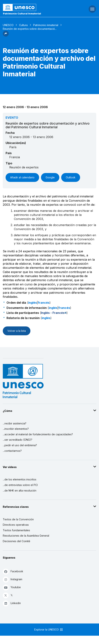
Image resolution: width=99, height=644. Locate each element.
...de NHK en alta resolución (20, 490)
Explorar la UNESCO (49, 630)
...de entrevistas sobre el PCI (20, 485)
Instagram (13, 579)
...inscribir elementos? (16, 429)
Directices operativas (16, 525)
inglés (33, 303)
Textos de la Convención (18, 519)
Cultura (23, 25)
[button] (6, 35)
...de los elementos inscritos (20, 479)
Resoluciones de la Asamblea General (26, 536)
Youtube (12, 587)
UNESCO (8, 25)
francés (44, 303)
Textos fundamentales (16, 530)
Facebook (13, 571)
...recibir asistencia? (15, 423)
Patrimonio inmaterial (46, 25)
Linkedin (12, 603)
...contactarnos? (12, 451)
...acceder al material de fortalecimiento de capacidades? (38, 434)
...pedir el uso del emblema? (20, 445)
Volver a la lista (17, 331)
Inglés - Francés (53, 313)
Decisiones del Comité (16, 541)
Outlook (71, 177)
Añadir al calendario (22, 177)
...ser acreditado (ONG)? (18, 440)
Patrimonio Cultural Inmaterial (22, 13)
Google (50, 177)
